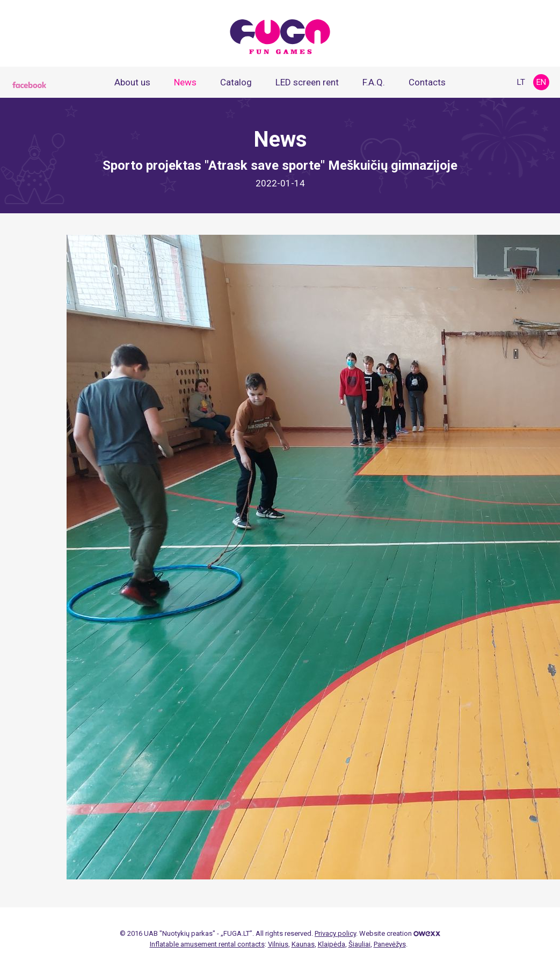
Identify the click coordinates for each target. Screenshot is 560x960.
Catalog (236, 82)
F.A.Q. (374, 82)
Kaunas (303, 944)
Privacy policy (335, 933)
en (541, 82)
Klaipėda (332, 944)
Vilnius (278, 944)
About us (132, 82)
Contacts (427, 82)
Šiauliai (359, 944)
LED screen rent (307, 82)
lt (521, 82)
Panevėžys (390, 944)
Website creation (400, 933)
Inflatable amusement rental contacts (207, 944)
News (185, 82)
